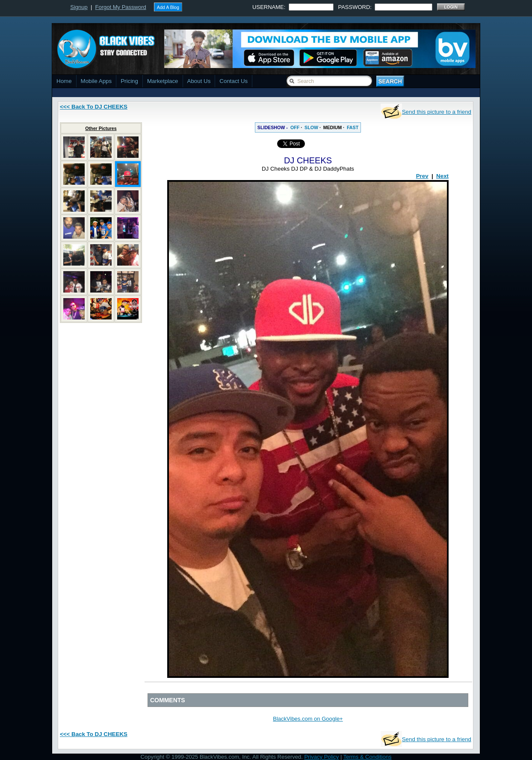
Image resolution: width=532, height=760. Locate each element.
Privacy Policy (321, 757)
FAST (353, 127)
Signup (79, 7)
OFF (295, 127)
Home (64, 81)
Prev (422, 176)
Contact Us (233, 81)
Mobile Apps (96, 81)
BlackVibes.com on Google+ (308, 719)
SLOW (311, 127)
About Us (199, 81)
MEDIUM (332, 127)
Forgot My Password (121, 7)
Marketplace (163, 81)
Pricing (129, 81)
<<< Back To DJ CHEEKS (94, 107)
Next (442, 176)
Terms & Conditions (368, 757)
